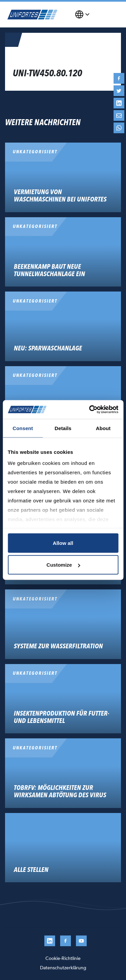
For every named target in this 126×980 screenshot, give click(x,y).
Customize (63, 565)
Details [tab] (63, 428)
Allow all (63, 543)
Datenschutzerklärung (63, 968)
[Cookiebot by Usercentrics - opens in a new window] (90, 410)
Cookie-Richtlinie (63, 958)
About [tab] (103, 428)
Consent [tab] (23, 428)
